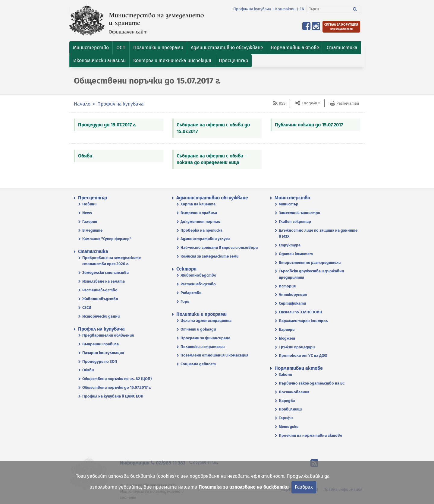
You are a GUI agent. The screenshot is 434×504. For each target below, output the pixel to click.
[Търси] (328, 9)
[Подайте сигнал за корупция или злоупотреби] (341, 27)
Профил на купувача (252, 9)
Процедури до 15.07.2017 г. (107, 125)
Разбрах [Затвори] (304, 487)
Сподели (309, 103)
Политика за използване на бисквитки (244, 487)
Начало (82, 104)
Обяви (85, 156)
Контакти (285, 9)
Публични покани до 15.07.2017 (309, 125)
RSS (282, 103)
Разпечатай (348, 103)
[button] (91, 48)
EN (302, 9)
